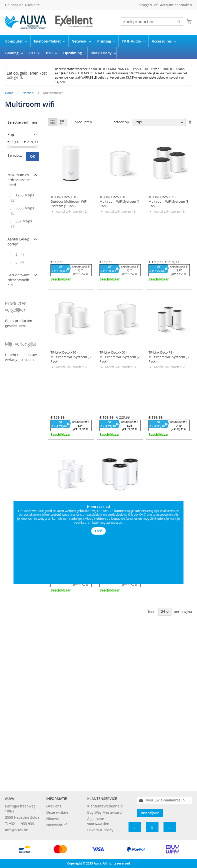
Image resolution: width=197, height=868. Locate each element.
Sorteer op (120, 122)
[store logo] (49, 22)
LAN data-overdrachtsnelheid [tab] (19, 280)
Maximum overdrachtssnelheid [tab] (19, 180)
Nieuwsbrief (56, 825)
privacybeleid (92, 514)
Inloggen (145, 5)
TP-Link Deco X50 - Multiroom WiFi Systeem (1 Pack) (119, 201)
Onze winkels (57, 812)
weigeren (44, 518)
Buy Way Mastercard (104, 812)
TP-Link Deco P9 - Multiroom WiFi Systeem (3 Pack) (168, 357)
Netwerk (29, 93)
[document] (98, 520)
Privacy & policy (100, 830)
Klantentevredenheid (105, 806)
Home (10, 93)
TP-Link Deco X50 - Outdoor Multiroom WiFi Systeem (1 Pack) (69, 201)
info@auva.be (16, 830)
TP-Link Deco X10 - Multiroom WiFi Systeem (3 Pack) (70, 357)
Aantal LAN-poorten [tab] (18, 242)
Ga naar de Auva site (22, 5)
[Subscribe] (150, 813)
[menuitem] (15, 41)
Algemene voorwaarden (98, 821)
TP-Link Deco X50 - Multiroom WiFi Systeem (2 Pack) (119, 357)
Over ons (54, 806)
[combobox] (152, 22)
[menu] (98, 47)
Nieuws (52, 819)
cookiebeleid (117, 514)
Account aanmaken (176, 5)
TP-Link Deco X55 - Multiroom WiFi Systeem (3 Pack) (168, 201)
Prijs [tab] (11, 134)
